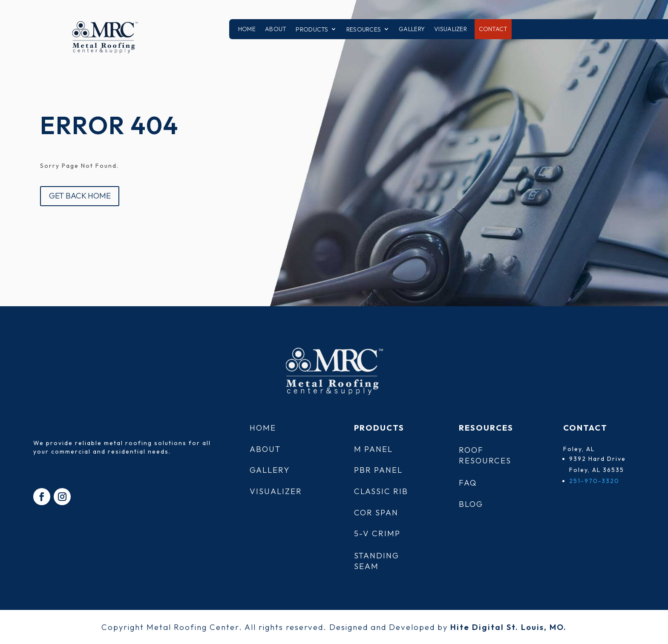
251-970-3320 (594, 481)
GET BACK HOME (80, 195)
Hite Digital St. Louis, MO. (508, 627)
